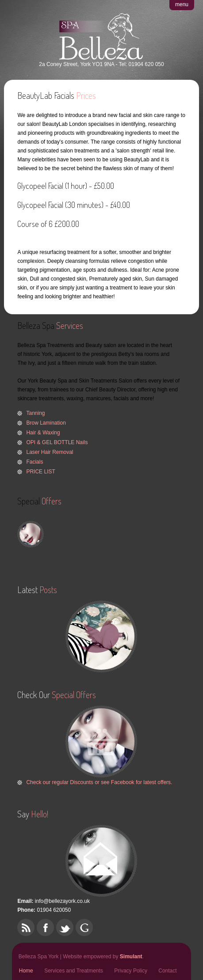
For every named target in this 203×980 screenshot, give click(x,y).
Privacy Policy (131, 971)
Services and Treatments (74, 971)
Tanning (35, 413)
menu (182, 4)
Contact (167, 971)
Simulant (131, 957)
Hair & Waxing (43, 433)
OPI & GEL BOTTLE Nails (57, 442)
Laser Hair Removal (50, 452)
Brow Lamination (46, 423)
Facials (34, 462)
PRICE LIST (40, 472)
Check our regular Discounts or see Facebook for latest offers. (99, 782)
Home (26, 971)
